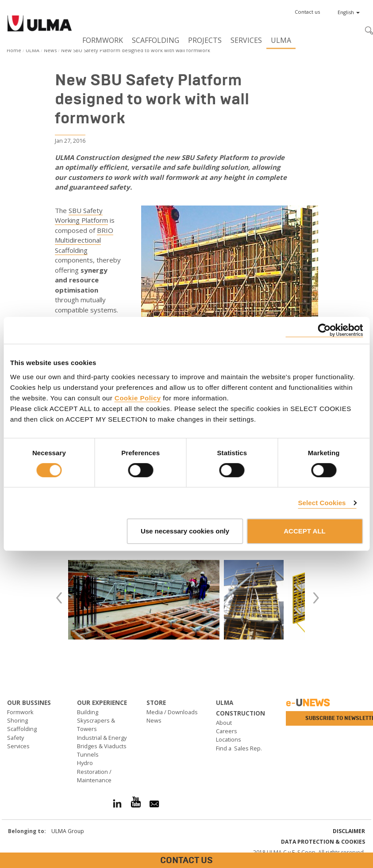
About (224, 723)
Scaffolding (156, 40)
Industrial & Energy (102, 738)
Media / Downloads (172, 712)
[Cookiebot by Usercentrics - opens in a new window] (324, 330)
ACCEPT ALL (304, 531)
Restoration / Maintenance (94, 776)
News (50, 50)
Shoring (17, 720)
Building (88, 712)
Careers (227, 731)
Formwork (103, 40)
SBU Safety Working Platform (81, 215)
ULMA (281, 40)
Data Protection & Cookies (323, 842)
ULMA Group (68, 831)
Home (14, 50)
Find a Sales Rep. (239, 748)
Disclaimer (349, 831)
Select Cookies (322, 503)
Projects (205, 40)
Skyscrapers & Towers (96, 725)
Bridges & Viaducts (102, 746)
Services (246, 40)
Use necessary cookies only (185, 531)
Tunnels (88, 754)
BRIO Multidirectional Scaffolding (84, 240)
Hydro (85, 763)
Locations (229, 739)
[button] (307, 12)
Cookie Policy (138, 398)
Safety (15, 738)
